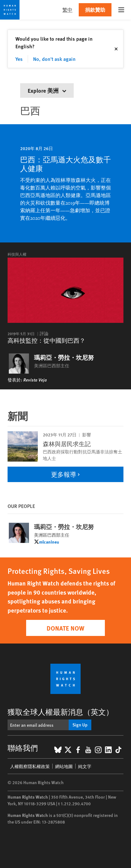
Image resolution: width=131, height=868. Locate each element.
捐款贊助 (95, 10)
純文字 (85, 766)
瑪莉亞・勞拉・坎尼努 (64, 358)
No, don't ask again (54, 59)
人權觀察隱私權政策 (30, 766)
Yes (19, 59)
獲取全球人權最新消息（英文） (60, 712)
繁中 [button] (67, 10)
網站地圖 (64, 766)
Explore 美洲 (47, 90)
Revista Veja (35, 380)
